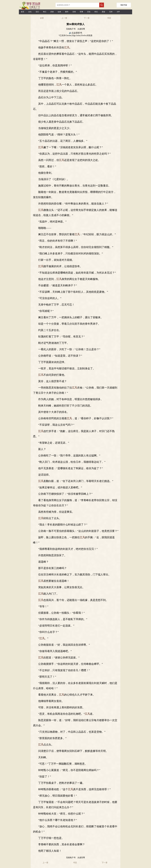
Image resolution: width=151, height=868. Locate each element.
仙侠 (59, 12)
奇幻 (45, 12)
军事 (81, 12)
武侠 (52, 12)
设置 (42, 18)
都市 (67, 12)
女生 (30, 12)
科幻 (96, 12)
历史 (89, 12)
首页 (23, 12)
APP (118, 12)
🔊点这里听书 (75, 33)
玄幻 (37, 12)
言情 (74, 12)
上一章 (64, 18)
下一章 (87, 18)
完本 (111, 12)
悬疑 (103, 12)
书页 (109, 18)
